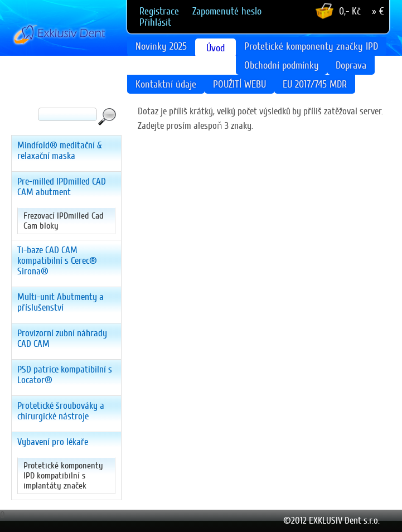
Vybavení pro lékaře (53, 442)
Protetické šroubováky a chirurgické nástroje (61, 411)
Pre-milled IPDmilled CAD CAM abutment (62, 187)
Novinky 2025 (161, 46)
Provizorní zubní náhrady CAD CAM (62, 338)
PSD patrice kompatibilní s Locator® (65, 375)
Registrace (159, 11)
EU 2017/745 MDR (315, 84)
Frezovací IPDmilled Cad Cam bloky (64, 221)
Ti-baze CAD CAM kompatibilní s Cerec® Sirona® (57, 261)
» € (378, 11)
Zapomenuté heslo (227, 11)
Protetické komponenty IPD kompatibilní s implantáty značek (63, 476)
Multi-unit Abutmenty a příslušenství (60, 302)
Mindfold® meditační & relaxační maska (60, 151)
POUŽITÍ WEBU (239, 84)
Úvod (215, 48)
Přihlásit (155, 22)
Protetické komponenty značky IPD (311, 46)
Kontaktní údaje (166, 84)
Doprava (351, 65)
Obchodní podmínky (282, 65)
